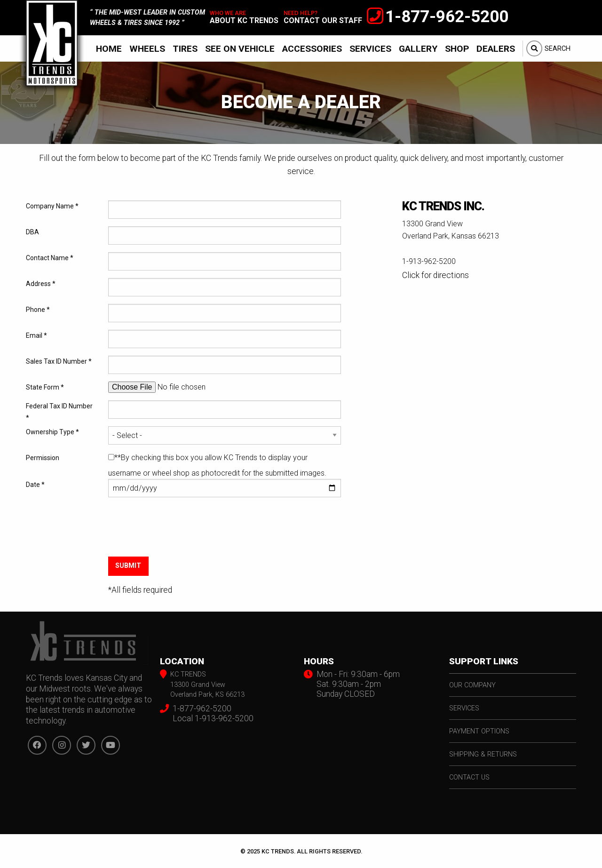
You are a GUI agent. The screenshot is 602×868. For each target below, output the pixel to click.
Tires (185, 49)
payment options (479, 731)
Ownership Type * (52, 432)
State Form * (45, 387)
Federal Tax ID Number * (59, 412)
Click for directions (436, 275)
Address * (41, 284)
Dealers (496, 49)
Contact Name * (50, 258)
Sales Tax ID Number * (59, 361)
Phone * (38, 310)
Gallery (418, 49)
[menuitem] (109, 48)
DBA (32, 232)
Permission (43, 458)
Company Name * (52, 206)
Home (109, 49)
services (464, 708)
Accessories (312, 49)
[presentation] (180, 534)
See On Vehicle (240, 49)
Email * (36, 335)
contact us (469, 777)
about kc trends (244, 20)
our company (472, 685)
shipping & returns (483, 754)
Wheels (147, 49)
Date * (35, 485)
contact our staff (323, 20)
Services (370, 49)
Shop (457, 49)
